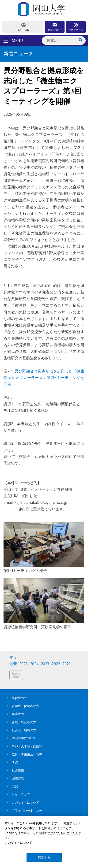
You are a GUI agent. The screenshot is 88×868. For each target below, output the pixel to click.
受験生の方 (19, 698)
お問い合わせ (55, 30)
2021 (67, 664)
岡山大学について (24, 738)
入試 (15, 786)
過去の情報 (16, 675)
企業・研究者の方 (24, 722)
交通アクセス (76, 30)
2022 (56, 664)
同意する (44, 858)
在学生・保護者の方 (25, 706)
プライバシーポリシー (27, 810)
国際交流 (18, 778)
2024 (34, 664)
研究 (15, 762)
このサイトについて (25, 802)
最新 (13, 664)
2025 (23, 664)
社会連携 (18, 770)
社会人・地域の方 (24, 730)
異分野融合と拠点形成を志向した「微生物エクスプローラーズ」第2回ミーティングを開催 (44, 378)
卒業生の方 (19, 714)
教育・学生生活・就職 (27, 754)
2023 (45, 664)
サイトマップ (21, 794)
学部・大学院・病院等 (27, 746)
